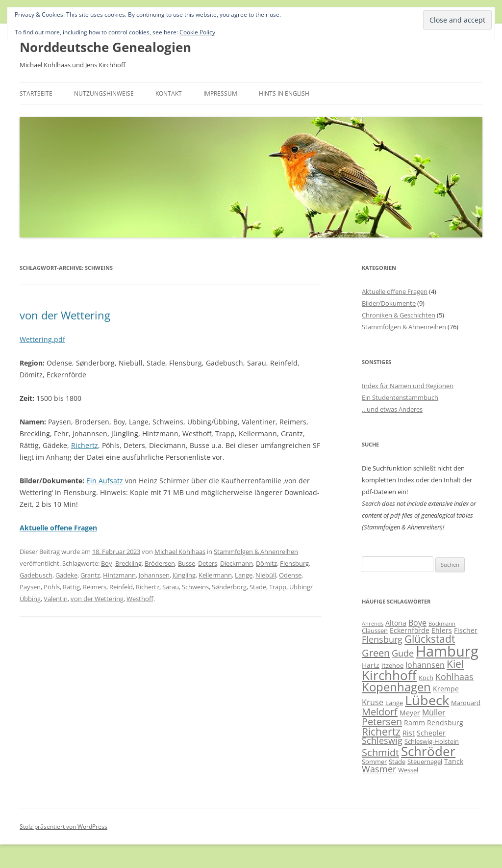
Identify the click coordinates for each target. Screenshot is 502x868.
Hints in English (284, 93)
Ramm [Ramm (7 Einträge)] (414, 723)
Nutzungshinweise (104, 93)
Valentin (56, 599)
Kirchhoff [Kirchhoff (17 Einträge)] (389, 675)
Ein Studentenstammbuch (400, 397)
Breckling (128, 563)
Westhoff (140, 599)
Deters (208, 563)
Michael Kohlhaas (180, 552)
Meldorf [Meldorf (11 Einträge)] (380, 712)
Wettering (36, 339)
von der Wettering (65, 315)
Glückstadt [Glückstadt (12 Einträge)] (430, 639)
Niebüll (266, 575)
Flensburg (294, 563)
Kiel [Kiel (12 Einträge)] (455, 664)
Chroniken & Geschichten (399, 315)
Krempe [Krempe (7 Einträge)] (446, 689)
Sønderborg (229, 587)
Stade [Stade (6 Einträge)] (397, 762)
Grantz (90, 575)
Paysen (30, 587)
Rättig (71, 587)
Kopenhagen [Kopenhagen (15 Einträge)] (396, 687)
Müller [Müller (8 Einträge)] (434, 712)
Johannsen (154, 575)
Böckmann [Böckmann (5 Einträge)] (442, 624)
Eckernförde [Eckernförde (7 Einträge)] (410, 630)
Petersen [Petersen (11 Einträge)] (382, 722)
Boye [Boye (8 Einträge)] (417, 623)
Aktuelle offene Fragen (395, 291)
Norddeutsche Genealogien (105, 47)
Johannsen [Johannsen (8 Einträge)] (425, 665)
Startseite (36, 93)
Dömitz (266, 563)
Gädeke (66, 575)
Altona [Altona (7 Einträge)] (396, 623)
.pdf (59, 339)
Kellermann (215, 575)
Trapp (278, 587)
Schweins (195, 587)
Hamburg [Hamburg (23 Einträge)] (447, 651)
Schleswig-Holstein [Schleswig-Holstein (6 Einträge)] (432, 741)
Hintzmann (119, 575)
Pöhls (52, 587)
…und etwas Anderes (392, 409)
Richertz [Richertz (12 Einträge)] (381, 732)
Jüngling (184, 575)
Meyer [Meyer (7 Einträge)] (410, 713)
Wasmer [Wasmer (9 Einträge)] (379, 769)
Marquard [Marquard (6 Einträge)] (466, 703)
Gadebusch (36, 575)
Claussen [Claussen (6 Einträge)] (375, 631)
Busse (187, 563)
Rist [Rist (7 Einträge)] (409, 733)
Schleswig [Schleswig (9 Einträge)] (382, 740)
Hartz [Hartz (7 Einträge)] (371, 665)
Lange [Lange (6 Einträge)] (394, 703)
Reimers (95, 587)
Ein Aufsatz (105, 481)
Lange (244, 575)
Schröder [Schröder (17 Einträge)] (428, 751)
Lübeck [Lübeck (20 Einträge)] (427, 700)
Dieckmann (237, 563)
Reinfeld (121, 587)
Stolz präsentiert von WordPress (63, 827)
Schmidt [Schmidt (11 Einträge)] (380, 752)
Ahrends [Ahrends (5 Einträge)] (373, 624)
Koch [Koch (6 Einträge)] (426, 678)
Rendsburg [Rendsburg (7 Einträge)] (445, 723)
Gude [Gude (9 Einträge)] (403, 653)
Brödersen (160, 563)
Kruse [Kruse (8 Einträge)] (373, 702)
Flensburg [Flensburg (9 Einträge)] (382, 639)
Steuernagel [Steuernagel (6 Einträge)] (425, 762)
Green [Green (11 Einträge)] (376, 653)
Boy (107, 563)
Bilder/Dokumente (389, 303)
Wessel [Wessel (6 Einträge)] (408, 770)
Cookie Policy (197, 32)
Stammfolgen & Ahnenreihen (256, 552)
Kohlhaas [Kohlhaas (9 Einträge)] (454, 677)
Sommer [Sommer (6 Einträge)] (374, 762)
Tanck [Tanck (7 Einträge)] (454, 761)
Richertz (85, 445)
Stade (258, 587)
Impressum (220, 93)
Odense (290, 575)
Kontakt (169, 93)
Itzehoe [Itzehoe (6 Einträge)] (392, 665)
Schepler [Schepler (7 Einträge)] (431, 733)
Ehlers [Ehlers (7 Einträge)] (442, 630)
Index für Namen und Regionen (408, 386)
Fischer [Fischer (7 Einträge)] (466, 630)
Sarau (171, 587)
